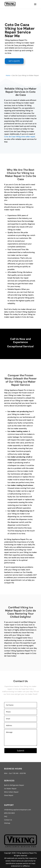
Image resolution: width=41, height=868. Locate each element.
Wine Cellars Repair (11, 792)
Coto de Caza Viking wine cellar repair (20, 137)
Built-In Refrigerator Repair (14, 785)
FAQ (6, 816)
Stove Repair (9, 795)
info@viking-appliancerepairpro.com (18, 810)
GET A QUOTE (14, 61)
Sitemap (7, 823)
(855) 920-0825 (9, 813)
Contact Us (8, 820)
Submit (21, 751)
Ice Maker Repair (10, 789)
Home (8, 75)
